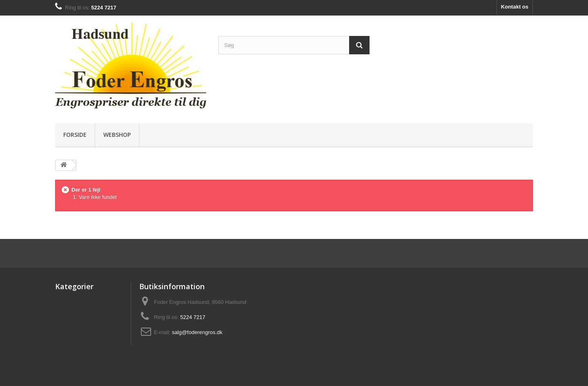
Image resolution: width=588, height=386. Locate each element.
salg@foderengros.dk (197, 332)
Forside (75, 135)
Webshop (117, 135)
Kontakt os (515, 7)
